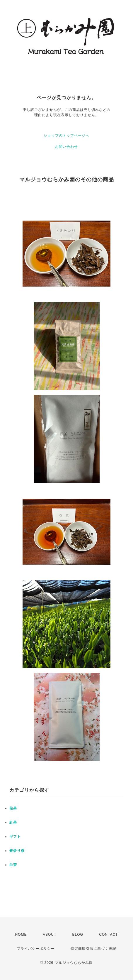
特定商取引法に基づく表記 (93, 949)
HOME (21, 935)
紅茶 (13, 822)
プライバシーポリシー (36, 949)
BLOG (78, 935)
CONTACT (108, 935)
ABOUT (50, 935)
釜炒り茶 (17, 851)
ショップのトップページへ (66, 136)
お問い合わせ (66, 147)
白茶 (13, 865)
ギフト (15, 837)
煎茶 (13, 808)
